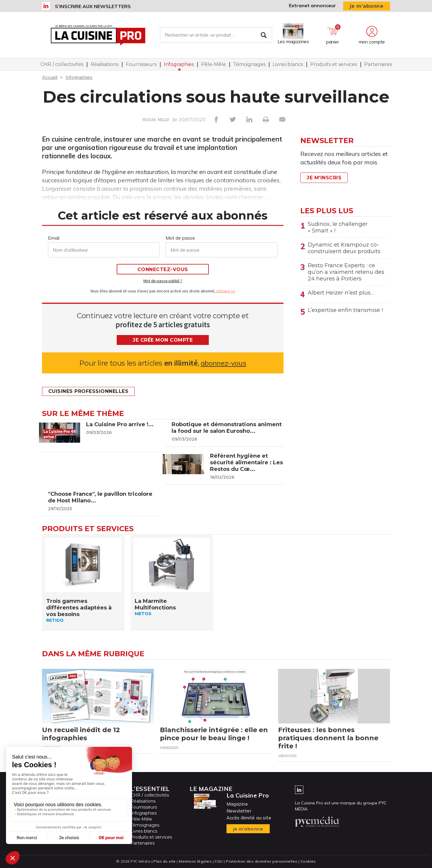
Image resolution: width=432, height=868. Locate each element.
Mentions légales (195, 861)
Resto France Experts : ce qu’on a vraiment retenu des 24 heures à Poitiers (346, 272)
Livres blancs (288, 64)
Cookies (308, 861)
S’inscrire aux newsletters (93, 6)
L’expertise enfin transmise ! (345, 310)
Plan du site (164, 861)
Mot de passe (180, 238)
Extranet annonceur (312, 5)
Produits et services (334, 64)
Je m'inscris (324, 178)
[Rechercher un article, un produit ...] (216, 35)
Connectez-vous (163, 269)
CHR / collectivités (62, 64)
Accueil (50, 77)
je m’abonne (367, 6)
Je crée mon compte (163, 340)
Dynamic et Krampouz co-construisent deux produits (344, 248)
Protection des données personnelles (262, 861)
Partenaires (378, 64)
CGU (219, 861)
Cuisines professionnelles (88, 391)
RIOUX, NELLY (156, 120)
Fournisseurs (141, 64)
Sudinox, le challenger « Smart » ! (338, 227)
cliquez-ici (226, 291)
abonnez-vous (223, 363)
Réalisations (105, 64)
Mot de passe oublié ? (163, 281)
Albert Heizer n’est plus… (341, 293)
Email (54, 238)
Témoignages (249, 64)
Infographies (179, 64)
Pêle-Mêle (213, 64)
